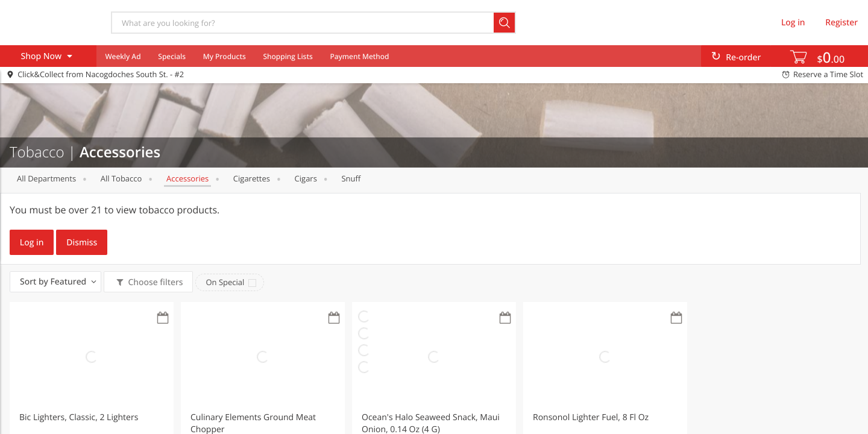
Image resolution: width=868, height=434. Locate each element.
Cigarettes (252, 178)
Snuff (351, 178)
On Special (225, 282)
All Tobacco (121, 178)
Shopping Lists (288, 56)
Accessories (187, 178)
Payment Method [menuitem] (359, 56)
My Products (225, 56)
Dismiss (82, 243)
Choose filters (155, 282)
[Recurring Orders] (163, 319)
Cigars (306, 178)
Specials (172, 56)
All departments (46, 178)
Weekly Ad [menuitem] (123, 56)
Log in (32, 243)
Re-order (743, 58)
